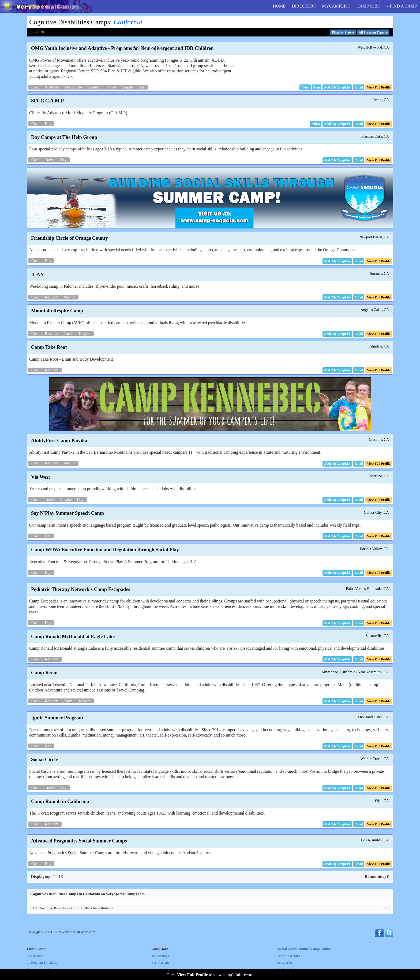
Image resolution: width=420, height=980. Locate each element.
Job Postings (160, 956)
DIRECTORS (304, 6)
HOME (279, 6)
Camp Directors (288, 956)
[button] (305, 87)
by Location (35, 956)
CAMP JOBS (368, 6)
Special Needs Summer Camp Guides (304, 949)
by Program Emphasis (42, 963)
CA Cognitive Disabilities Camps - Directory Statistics (210, 908)
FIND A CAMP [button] (402, 6)
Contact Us (285, 963)
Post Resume (160, 963)
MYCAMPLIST (336, 6)
